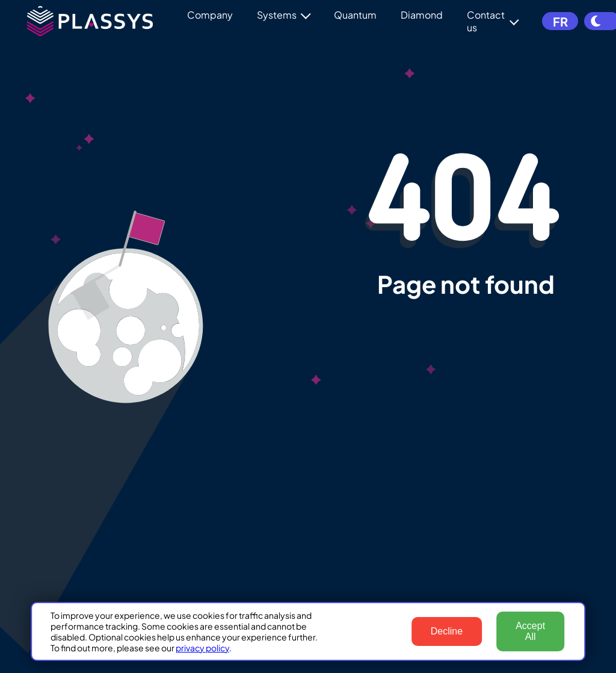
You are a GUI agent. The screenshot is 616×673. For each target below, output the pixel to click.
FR (559, 21)
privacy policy (202, 648)
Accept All (530, 631)
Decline (447, 631)
